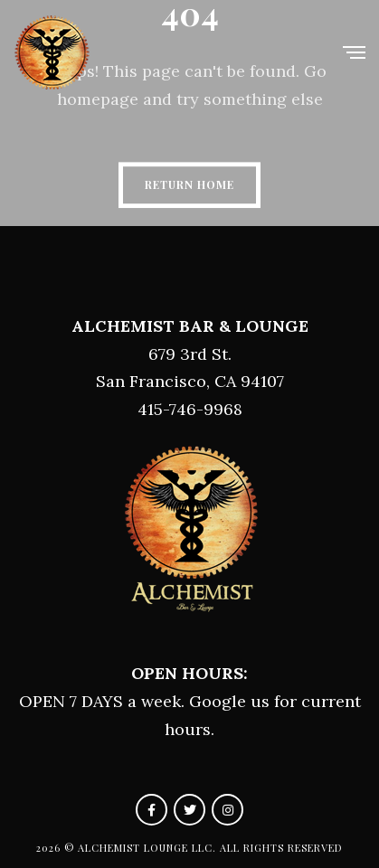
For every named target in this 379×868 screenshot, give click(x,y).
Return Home (189, 184)
